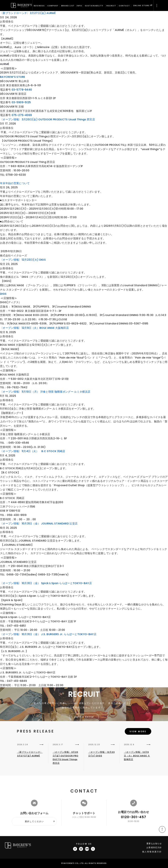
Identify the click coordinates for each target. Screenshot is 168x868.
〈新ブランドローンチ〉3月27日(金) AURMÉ (28, 13)
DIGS (3, 294)
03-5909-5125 (21, 102)
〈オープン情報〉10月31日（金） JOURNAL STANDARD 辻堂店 (39, 524)
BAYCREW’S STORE (13, 77)
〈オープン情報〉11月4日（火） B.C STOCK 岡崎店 (33, 451)
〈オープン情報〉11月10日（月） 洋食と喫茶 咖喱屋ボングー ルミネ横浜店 (45, 392)
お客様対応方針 (154, 847)
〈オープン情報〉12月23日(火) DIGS (23, 260)
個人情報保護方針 (152, 852)
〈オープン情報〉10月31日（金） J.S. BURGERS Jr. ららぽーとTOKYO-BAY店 (48, 634)
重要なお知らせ (154, 843)
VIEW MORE (138, 732)
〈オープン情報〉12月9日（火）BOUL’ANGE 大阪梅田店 (34, 328)
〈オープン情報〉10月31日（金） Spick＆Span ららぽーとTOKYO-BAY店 (46, 583)
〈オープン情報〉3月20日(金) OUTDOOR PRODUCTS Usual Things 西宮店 (47, 119)
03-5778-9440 (22, 90)
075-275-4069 (22, 115)
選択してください (34, 821)
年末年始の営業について (15, 183)
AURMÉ (5, 64)
